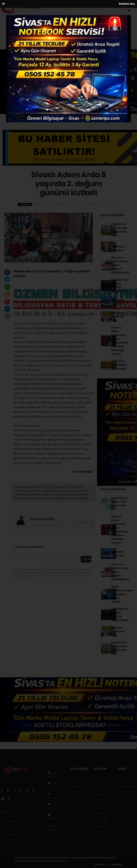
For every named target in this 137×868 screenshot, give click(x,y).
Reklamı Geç (127, 4)
